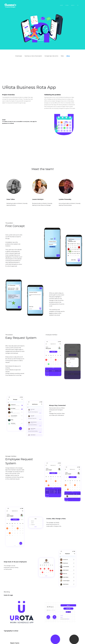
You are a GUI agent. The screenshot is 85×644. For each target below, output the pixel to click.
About (73, 5)
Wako (62, 56)
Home (61, 5)
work (67, 5)
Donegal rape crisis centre (51, 56)
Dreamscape (19, 56)
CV (78, 5)
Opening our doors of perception (33, 56)
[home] (9, 6)
